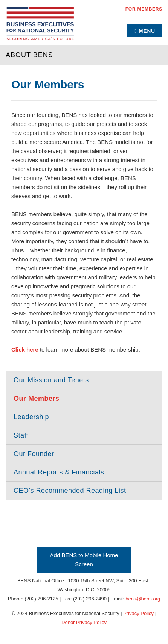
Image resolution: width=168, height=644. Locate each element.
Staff (21, 435)
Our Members (37, 399)
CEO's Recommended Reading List (70, 491)
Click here (25, 349)
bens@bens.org (143, 599)
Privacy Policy (138, 613)
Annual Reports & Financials (59, 472)
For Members (144, 9)
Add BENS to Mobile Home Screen (84, 560)
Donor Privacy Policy (84, 622)
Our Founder (34, 454)
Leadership (31, 417)
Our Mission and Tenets (51, 380)
